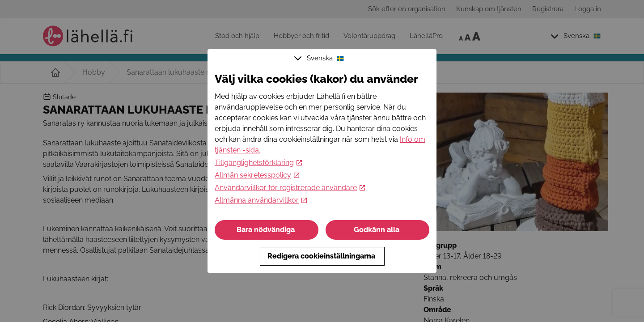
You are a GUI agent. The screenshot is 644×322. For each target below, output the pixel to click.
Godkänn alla (377, 230)
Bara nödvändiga (267, 230)
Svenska (320, 58)
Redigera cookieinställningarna (322, 256)
